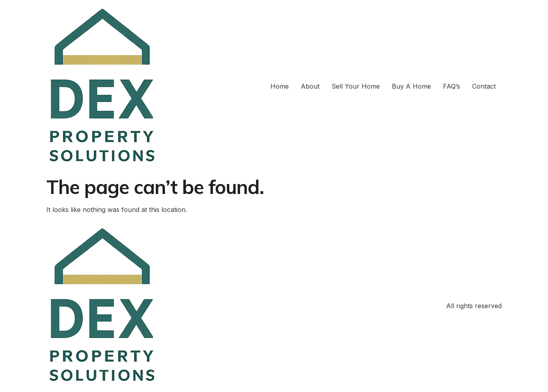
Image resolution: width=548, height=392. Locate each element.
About (310, 86)
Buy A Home (411, 86)
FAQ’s (452, 86)
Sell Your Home (356, 86)
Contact (484, 86)
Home (280, 86)
